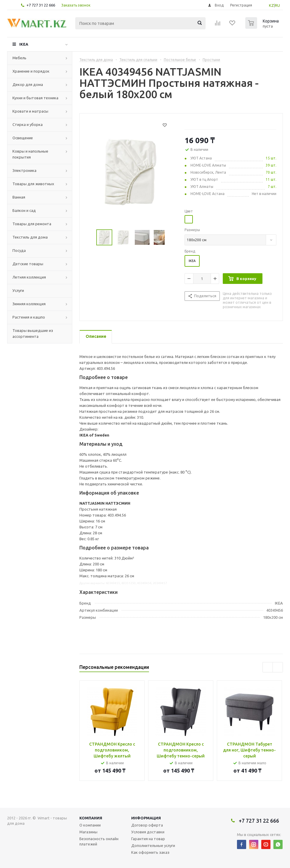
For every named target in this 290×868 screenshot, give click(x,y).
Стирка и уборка (28, 124)
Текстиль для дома (30, 237)
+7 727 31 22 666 (41, 5)
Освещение (23, 138)
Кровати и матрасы (30, 111)
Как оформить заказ (150, 852)
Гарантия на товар (148, 839)
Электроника (24, 170)
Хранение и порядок (31, 71)
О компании (90, 825)
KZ (271, 5)
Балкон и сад (24, 210)
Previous (89, 238)
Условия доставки (148, 832)
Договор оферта (147, 825)
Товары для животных (33, 184)
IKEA (24, 44)
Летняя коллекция (29, 277)
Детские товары (28, 264)
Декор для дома (28, 84)
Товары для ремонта (32, 224)
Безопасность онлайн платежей (99, 841)
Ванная (19, 197)
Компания (91, 818)
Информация (146, 818)
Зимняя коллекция (29, 304)
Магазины (88, 832)
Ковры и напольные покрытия (30, 154)
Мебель (19, 58)
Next (171, 238)
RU (277, 5)
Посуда (19, 250)
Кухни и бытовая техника (35, 98)
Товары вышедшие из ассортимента (33, 333)
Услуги (18, 290)
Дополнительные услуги (153, 845)
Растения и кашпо (29, 317)
